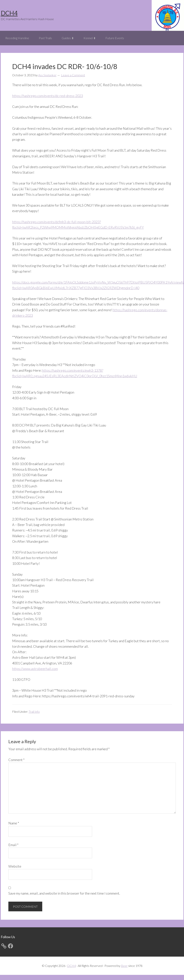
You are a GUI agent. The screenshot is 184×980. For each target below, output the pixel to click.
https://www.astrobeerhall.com (35, 669)
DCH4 (9, 13)
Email (13, 845)
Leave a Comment (73, 75)
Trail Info (34, 712)
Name (14, 823)
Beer (124, 966)
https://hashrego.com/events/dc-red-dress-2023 (48, 96)
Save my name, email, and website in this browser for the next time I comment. (64, 893)
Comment (16, 760)
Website (15, 866)
